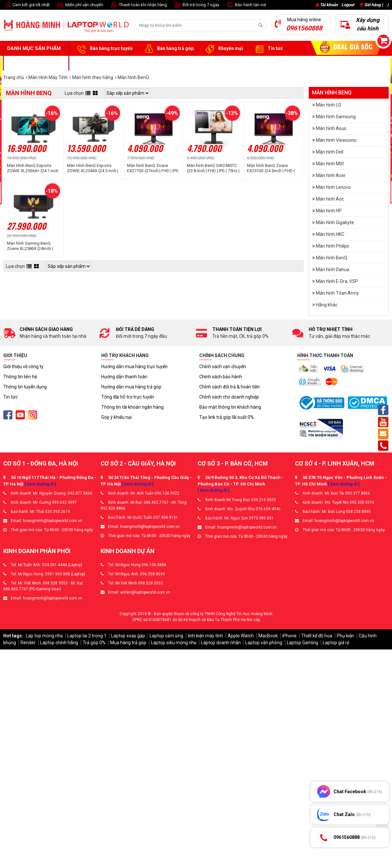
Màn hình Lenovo (333, 187)
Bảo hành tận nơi (246, 5)
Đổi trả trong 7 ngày (196, 5)
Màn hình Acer (331, 175)
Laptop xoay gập (128, 636)
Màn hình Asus (331, 128)
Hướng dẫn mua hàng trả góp (131, 387)
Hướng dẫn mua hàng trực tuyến (134, 367)
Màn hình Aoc (330, 199)
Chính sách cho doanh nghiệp (229, 397)
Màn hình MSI (330, 164)
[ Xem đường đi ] (40, 484)
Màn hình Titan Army (337, 293)
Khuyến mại (223, 49)
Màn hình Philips (333, 246)
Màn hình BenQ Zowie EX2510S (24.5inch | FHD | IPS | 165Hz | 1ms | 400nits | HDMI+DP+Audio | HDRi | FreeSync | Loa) (272, 168)
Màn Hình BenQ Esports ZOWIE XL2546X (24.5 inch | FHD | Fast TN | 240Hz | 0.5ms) (93, 168)
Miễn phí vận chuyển (80, 5)
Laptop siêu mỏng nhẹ (174, 643)
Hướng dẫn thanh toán (124, 377)
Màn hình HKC (330, 234)
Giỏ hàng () (374, 5)
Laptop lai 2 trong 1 (87, 636)
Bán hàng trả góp (168, 49)
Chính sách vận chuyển (223, 367)
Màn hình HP (329, 211)
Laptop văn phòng (264, 643)
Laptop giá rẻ (336, 643)
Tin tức (268, 49)
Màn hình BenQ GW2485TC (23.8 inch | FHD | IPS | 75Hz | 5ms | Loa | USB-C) (213, 168)
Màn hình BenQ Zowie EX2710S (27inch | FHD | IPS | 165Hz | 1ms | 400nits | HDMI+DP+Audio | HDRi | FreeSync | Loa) (153, 168)
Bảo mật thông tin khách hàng (230, 407)
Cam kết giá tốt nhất (26, 5)
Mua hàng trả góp (128, 643)
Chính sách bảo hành (221, 377)
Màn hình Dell (330, 152)
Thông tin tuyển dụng (25, 387)
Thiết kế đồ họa (317, 636)
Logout (348, 5)
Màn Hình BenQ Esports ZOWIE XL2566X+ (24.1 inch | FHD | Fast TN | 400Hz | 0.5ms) (33, 168)
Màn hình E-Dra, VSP (337, 281)
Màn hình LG (328, 105)
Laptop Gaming (302, 643)
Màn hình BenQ (332, 258)
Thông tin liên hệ (20, 377)
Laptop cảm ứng (166, 636)
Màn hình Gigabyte (335, 222)
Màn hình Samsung (336, 117)
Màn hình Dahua (333, 270)
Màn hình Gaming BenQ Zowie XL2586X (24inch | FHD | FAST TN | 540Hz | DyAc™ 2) (30, 246)
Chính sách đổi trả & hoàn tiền (229, 387)
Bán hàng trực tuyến (104, 49)
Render (28, 643)
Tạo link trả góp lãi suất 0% (227, 417)
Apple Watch (241, 636)
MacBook (268, 636)
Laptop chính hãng (59, 643)
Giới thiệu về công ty (23, 367)
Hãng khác (327, 305)
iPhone (289, 636)
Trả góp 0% (94, 643)
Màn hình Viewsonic (336, 140)
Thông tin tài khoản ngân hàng (132, 407)
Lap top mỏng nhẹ (44, 636)
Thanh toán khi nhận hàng (138, 5)
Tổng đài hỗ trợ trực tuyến (128, 397)
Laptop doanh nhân (221, 643)
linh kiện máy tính (205, 636)
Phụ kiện (345, 636)
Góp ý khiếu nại (116, 417)
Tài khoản (329, 5)
